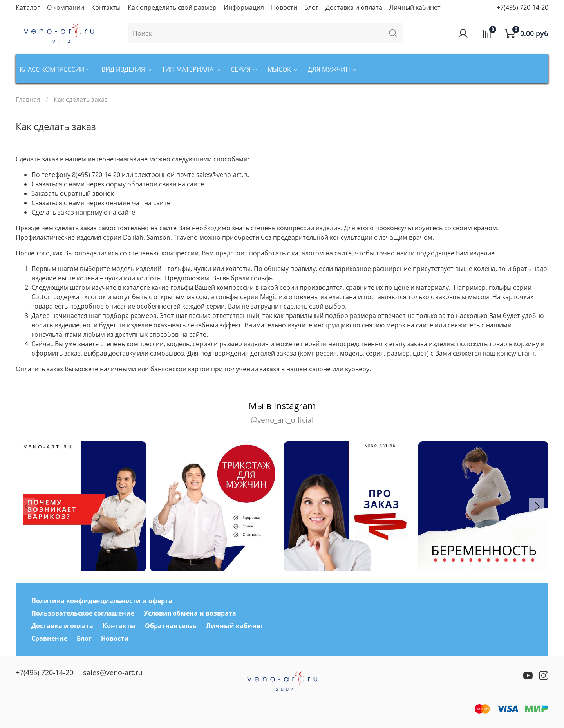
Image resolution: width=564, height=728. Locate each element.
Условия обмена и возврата (190, 613)
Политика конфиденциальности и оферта (102, 601)
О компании (66, 7)
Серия (244, 69)
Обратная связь (171, 626)
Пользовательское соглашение (83, 613)
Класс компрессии (56, 69)
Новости (284, 7)
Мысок (283, 69)
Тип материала (191, 69)
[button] (537, 506)
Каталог (28, 7)
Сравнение (49, 638)
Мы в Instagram (282, 413)
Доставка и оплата (354, 7)
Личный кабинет (415, 7)
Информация (244, 7)
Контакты (106, 7)
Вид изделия (127, 69)
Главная (28, 99)
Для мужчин (333, 69)
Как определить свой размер (172, 7)
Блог (311, 7)
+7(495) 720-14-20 (522, 7)
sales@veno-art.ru (113, 672)
